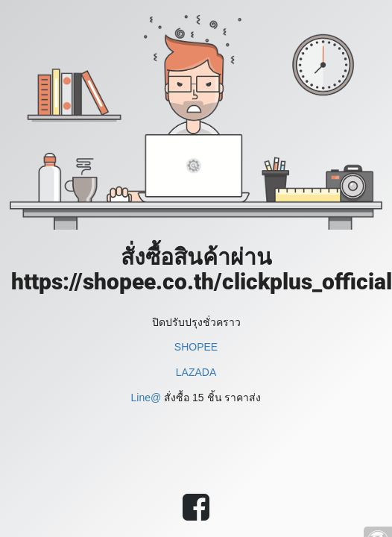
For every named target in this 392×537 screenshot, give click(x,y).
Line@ (146, 398)
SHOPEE (196, 347)
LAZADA (196, 372)
